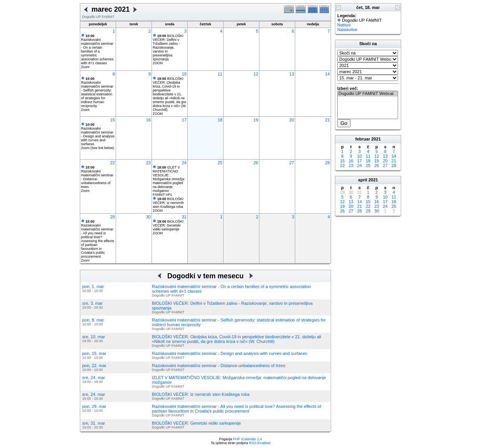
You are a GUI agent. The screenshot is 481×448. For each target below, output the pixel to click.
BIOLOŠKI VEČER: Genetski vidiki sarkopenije (168, 225)
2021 (376, 139)
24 (184, 163)
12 (256, 74)
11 (220, 74)
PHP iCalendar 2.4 (247, 439)
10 (184, 74)
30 (148, 217)
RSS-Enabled (260, 443)
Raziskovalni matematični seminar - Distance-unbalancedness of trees (97, 177)
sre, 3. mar (92, 303)
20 (292, 120)
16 (148, 120)
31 (184, 217)
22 (113, 163)
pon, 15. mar (94, 353)
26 (256, 163)
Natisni (344, 25)
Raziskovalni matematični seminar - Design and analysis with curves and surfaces (98, 134)
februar (363, 139)
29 (113, 217)
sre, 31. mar (94, 423)
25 (220, 163)
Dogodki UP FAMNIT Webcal (368, 94)
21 (328, 120)
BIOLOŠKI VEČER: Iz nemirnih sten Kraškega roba (168, 203)
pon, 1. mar (93, 286)
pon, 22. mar (94, 365)
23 (148, 163)
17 (184, 120)
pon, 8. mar (93, 320)
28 (328, 163)
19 (256, 120)
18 (220, 120)
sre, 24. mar (94, 378)
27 (292, 163)
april (363, 180)
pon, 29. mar (94, 406)
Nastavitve (347, 30)
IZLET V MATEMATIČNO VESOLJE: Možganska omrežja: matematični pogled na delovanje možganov (169, 179)
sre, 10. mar (94, 337)
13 (292, 74)
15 (113, 120)
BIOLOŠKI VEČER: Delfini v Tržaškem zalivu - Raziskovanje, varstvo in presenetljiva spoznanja (168, 47)
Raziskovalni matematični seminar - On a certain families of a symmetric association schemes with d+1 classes (97, 49)
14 (328, 74)
